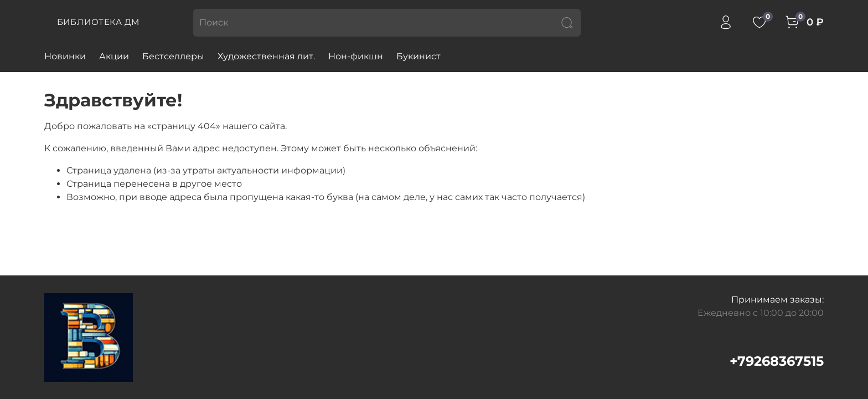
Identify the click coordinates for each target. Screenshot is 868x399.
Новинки (65, 56)
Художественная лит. (266, 56)
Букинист (418, 56)
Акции (114, 56)
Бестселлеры (173, 56)
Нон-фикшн (356, 56)
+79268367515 (777, 361)
